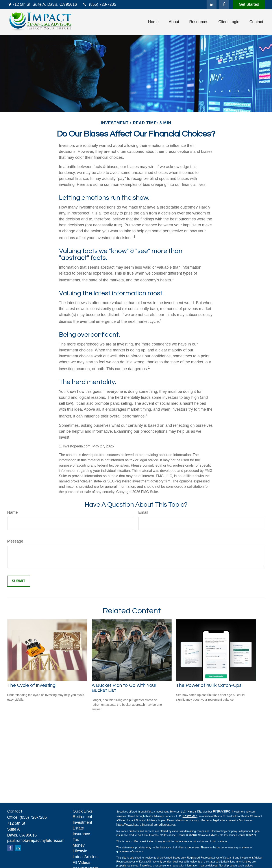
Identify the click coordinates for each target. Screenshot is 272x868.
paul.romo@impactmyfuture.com (36, 840)
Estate (78, 828)
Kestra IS (194, 811)
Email (143, 512)
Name (13, 512)
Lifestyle (80, 851)
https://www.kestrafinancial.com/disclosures (146, 825)
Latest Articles (85, 857)
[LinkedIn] (212, 4)
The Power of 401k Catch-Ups (209, 685)
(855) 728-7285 (99, 4)
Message (15, 541)
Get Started (249, 4)
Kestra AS (189, 816)
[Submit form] (19, 581)
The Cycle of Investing (31, 685)
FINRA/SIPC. (222, 811)
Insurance (81, 834)
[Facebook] (224, 4)
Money (79, 845)
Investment (82, 822)
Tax (76, 840)
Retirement (82, 817)
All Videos (81, 862)
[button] (153, 22)
